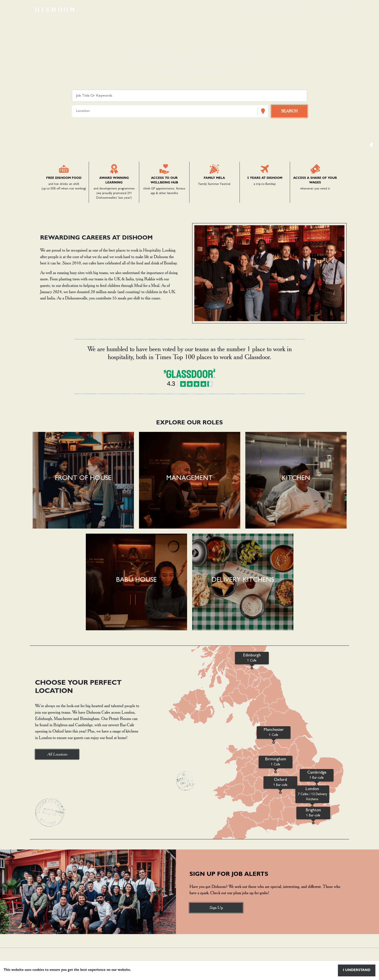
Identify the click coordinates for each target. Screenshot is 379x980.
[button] (83, 480)
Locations (292, 10)
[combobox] (77, 111)
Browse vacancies (254, 10)
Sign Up (216, 907)
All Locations (57, 754)
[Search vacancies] (289, 111)
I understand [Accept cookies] (357, 970)
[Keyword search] (189, 96)
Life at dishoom (327, 10)
